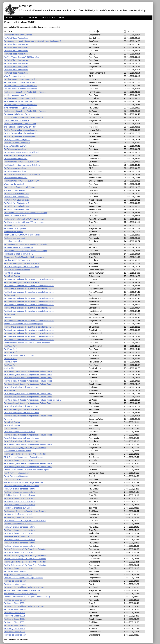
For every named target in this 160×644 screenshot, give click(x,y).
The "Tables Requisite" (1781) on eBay (20, 127)
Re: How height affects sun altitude (18, 508)
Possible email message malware (18, 155)
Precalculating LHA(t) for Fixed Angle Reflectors (24, 482)
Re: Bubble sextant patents (15, 225)
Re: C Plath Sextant (12, 273)
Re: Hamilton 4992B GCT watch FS (19, 248)
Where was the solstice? (14, 184)
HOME (9, 18)
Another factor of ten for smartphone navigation (23, 324)
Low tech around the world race (17, 270)
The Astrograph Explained (15, 190)
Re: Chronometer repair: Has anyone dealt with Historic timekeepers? (32, 41)
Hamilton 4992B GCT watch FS (17, 260)
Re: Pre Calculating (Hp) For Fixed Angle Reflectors (25, 448)
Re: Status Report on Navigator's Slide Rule (22, 152)
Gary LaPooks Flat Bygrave (15, 146)
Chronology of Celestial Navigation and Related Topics (26, 470)
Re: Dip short (9, 295)
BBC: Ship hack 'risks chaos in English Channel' (24, 457)
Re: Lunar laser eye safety (15, 238)
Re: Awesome (10, 390)
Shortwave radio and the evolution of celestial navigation (27, 343)
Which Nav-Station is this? (15, 216)
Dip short (8, 317)
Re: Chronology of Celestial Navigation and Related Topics (28, 371)
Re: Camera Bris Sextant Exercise (18, 35)
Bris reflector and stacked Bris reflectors (20, 594)
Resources (48, 18)
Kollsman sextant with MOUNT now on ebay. (22, 235)
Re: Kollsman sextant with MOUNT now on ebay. (24, 219)
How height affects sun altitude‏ (17, 536)
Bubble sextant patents (13, 232)
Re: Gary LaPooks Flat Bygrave (17, 140)
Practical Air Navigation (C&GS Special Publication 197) (27, 597)
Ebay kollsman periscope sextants (18, 575)
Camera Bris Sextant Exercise (16, 121)
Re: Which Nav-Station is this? (16, 194)
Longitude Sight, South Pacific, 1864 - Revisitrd (23, 117)
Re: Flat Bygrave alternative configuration (21, 130)
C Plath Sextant (10, 428)
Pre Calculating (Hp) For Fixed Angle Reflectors (23, 578)
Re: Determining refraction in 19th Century (21, 162)
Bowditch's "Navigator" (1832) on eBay (20, 124)
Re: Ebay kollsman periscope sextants (20, 432)
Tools (20, 18)
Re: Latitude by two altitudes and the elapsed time (24, 587)
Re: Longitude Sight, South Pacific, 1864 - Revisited (25, 92)
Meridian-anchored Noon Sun (16, 95)
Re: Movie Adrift (11, 346)
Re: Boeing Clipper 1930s (15, 603)
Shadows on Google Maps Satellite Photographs (24, 257)
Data (62, 18)
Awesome (8, 419)
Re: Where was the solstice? (16, 149)
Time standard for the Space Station (19, 108)
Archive (33, 18)
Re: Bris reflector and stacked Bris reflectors (22, 590)
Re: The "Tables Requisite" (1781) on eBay (22, 57)
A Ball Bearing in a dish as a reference (20, 495)
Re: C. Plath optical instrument (16, 473)
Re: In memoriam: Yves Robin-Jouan (19, 355)
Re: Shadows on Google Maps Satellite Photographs (26, 213)
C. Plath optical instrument (15, 479)
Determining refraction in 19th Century (20, 187)
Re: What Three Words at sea (16, 38)
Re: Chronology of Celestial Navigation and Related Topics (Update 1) (33, 400)
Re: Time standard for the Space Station (20, 79)
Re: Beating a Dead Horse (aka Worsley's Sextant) (25, 511)
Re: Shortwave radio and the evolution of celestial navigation (29, 279)
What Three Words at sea (14, 76)
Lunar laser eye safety (13, 241)
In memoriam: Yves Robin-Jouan (17, 451)
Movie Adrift (9, 368)
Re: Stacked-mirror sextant (15, 571)
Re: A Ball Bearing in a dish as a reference (21, 263)
